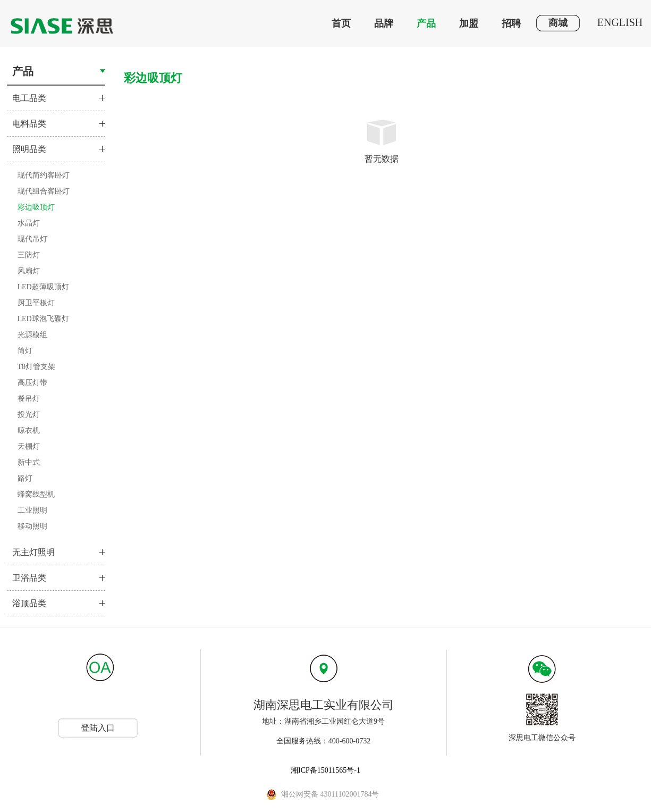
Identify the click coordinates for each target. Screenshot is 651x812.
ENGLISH (620, 22)
